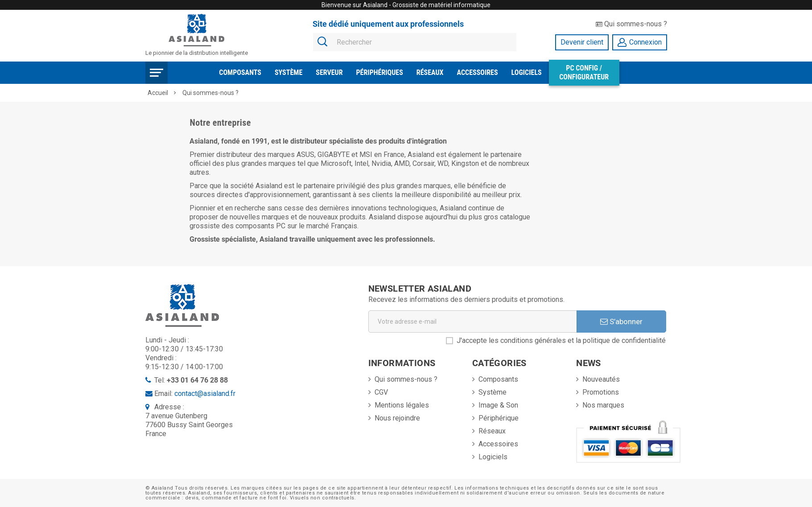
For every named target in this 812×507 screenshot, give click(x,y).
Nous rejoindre (397, 418)
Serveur (329, 72)
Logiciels (527, 72)
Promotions (601, 392)
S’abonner (621, 322)
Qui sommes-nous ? (631, 24)
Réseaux (430, 72)
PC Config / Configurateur (584, 72)
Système (289, 72)
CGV (381, 392)
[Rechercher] (415, 43)
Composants (240, 72)
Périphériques (380, 72)
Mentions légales (402, 405)
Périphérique (499, 418)
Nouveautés (601, 379)
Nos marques (603, 405)
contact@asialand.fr (205, 394)
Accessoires (478, 72)
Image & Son (498, 405)
